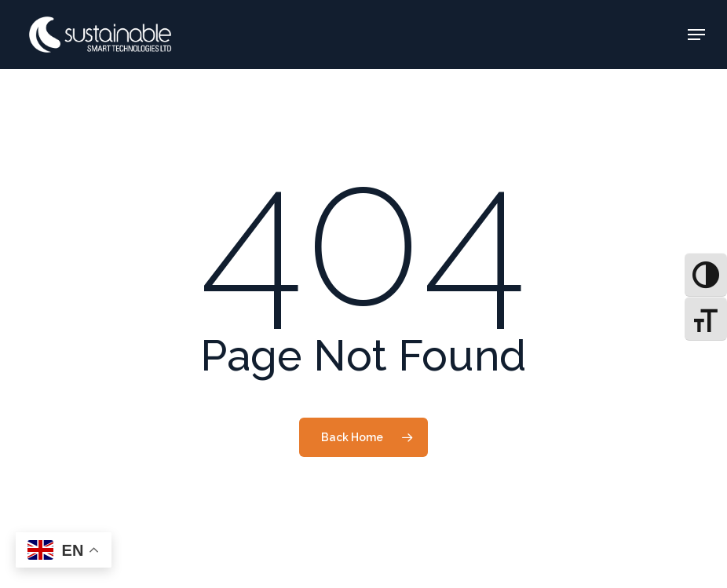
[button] (696, 35)
